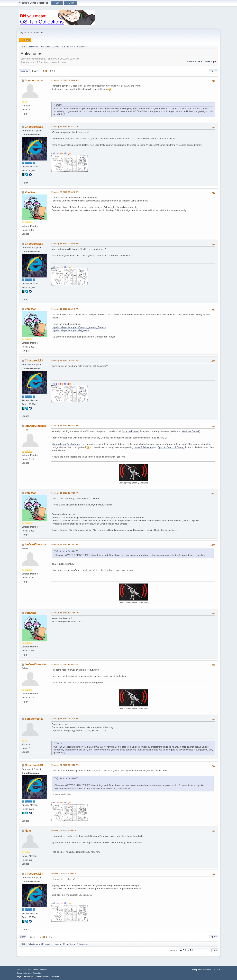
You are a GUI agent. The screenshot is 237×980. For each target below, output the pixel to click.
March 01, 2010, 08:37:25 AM (64, 874)
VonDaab (31, 192)
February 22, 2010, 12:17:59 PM (65, 613)
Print (214, 71)
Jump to (174, 950)
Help (194, 970)
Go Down (25, 71)
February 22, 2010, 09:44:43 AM (65, 360)
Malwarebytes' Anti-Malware (66, 444)
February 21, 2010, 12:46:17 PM (65, 127)
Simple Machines (40, 970)
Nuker (29, 831)
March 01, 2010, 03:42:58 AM (64, 831)
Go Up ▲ (217, 970)
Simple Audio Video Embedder (29, 973)
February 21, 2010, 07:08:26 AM (65, 80)
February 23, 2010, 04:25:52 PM (65, 765)
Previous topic (195, 61)
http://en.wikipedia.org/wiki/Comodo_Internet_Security (79, 327)
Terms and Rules (204, 970)
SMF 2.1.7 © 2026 (24, 970)
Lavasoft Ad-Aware (143, 447)
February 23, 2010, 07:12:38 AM (65, 719)
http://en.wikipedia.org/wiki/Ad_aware (70, 330)
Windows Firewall (190, 431)
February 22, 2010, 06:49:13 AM (65, 192)
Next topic (211, 61)
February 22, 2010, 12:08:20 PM (65, 493)
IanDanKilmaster (35, 426)
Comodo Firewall (131, 431)
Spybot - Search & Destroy (171, 447)
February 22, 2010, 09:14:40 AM (65, 309)
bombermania (34, 80)
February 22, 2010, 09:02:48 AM (65, 244)
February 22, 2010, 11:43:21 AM (65, 426)
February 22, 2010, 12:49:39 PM (65, 664)
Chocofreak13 (34, 127)
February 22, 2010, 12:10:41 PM (65, 544)
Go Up (23, 937)
